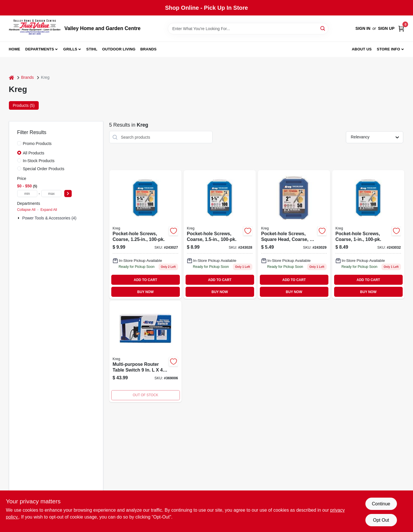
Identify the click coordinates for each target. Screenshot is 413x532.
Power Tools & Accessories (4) (49, 218)
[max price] (51, 194)
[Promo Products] (19, 143)
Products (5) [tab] (24, 105)
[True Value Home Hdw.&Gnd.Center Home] (35, 29)
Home (15, 49)
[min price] (27, 194)
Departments (40, 49)
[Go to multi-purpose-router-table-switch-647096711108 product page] (145, 352)
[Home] (11, 77)
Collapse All (26, 210)
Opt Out (381, 520)
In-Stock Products (39, 161)
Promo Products (37, 144)
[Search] (323, 28)
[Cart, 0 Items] (401, 29)
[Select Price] (68, 194)
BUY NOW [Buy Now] (146, 292)
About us (362, 49)
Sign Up (386, 28)
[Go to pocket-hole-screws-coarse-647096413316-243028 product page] (220, 234)
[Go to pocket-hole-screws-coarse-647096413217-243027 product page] (145, 234)
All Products (34, 153)
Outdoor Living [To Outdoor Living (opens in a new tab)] (119, 49)
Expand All (49, 210)
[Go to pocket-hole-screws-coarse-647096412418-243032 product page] (368, 234)
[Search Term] (248, 29)
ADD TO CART (145, 280)
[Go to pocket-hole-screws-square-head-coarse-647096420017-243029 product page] (294, 234)
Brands (148, 49)
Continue (381, 504)
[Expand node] (19, 218)
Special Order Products (44, 169)
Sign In (363, 28)
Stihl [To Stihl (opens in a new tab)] (92, 49)
